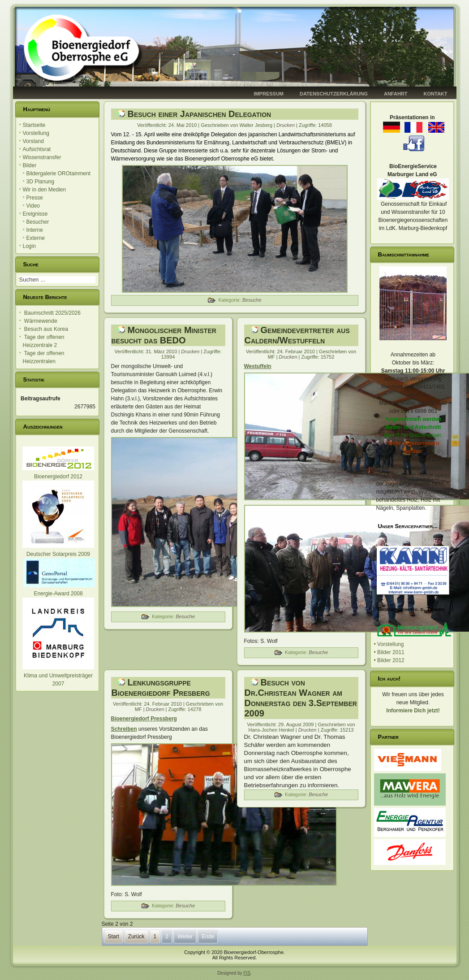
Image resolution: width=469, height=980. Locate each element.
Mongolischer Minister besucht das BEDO (164, 335)
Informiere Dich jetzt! (413, 711)
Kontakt (436, 94)
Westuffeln (258, 366)
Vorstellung (36, 133)
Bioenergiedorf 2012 (58, 477)
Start (114, 937)
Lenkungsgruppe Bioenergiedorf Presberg (161, 687)
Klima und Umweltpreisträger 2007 (58, 676)
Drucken (286, 125)
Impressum (269, 94)
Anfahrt (396, 94)
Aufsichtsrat (37, 149)
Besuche (252, 300)
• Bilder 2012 (389, 660)
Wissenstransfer (42, 157)
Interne (35, 230)
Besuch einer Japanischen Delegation (200, 114)
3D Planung (41, 182)
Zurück (136, 937)
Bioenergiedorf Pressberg (144, 719)
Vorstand (33, 141)
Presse (35, 198)
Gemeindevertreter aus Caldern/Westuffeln (297, 335)
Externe (36, 238)
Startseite (34, 125)
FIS (247, 973)
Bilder (30, 165)
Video (33, 206)
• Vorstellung (389, 644)
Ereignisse (35, 214)
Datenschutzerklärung (334, 94)
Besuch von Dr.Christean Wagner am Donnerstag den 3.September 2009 (301, 698)
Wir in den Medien (45, 190)
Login (29, 246)
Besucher (38, 222)
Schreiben (124, 729)
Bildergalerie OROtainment (58, 173)
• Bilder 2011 (389, 652)
